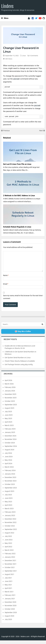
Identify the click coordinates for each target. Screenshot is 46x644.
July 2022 (8, 540)
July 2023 (8, 498)
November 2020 (11, 609)
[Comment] (23, 263)
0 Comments (34, 56)
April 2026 (8, 384)
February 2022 (10, 557)
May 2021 (8, 588)
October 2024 (10, 446)
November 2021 (11, 568)
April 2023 (8, 509)
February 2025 (10, 432)
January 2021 (10, 602)
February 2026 (10, 391)
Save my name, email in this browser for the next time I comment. (23, 301)
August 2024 (9, 453)
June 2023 (9, 502)
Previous (5, 131)
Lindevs (7, 6)
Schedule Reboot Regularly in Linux (17, 227)
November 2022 (11, 526)
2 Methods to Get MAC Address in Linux (19, 196)
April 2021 (8, 592)
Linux (24, 56)
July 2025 (8, 415)
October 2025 (10, 405)
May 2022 (8, 547)
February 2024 (10, 474)
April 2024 (8, 467)
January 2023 (10, 519)
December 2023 (10, 481)
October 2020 (10, 613)
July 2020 (8, 623)
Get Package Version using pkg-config (19, 368)
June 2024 (9, 460)
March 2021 (9, 595)
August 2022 (9, 536)
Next (42, 131)
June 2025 (9, 419)
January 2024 (10, 477)
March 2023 (9, 512)
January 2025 (10, 436)
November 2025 (11, 401)
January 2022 (10, 561)
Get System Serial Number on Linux (18, 361)
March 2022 (9, 554)
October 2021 (10, 571)
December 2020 (10, 606)
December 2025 (10, 398)
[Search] (42, 328)
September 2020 (11, 616)
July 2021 (8, 581)
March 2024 (9, 471)
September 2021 (11, 574)
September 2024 (11, 450)
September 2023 (11, 491)
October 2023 (10, 488)
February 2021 (10, 599)
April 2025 (8, 426)
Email (6, 288)
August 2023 (9, 495)
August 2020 (9, 620)
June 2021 (9, 585)
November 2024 (11, 443)
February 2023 (10, 516)
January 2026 (10, 394)
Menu (5, 18)
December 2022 (10, 523)
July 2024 (8, 457)
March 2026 (9, 387)
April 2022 (8, 550)
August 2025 (9, 412)
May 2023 (8, 505)
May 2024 (8, 464)
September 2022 (11, 533)
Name (6, 279)
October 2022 (10, 529)
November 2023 (11, 484)
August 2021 (9, 578)
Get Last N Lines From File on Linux (17, 164)
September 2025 (11, 408)
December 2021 (10, 564)
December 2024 (10, 439)
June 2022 (9, 543)
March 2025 (9, 429)
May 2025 (8, 422)
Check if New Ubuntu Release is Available (20, 365)
